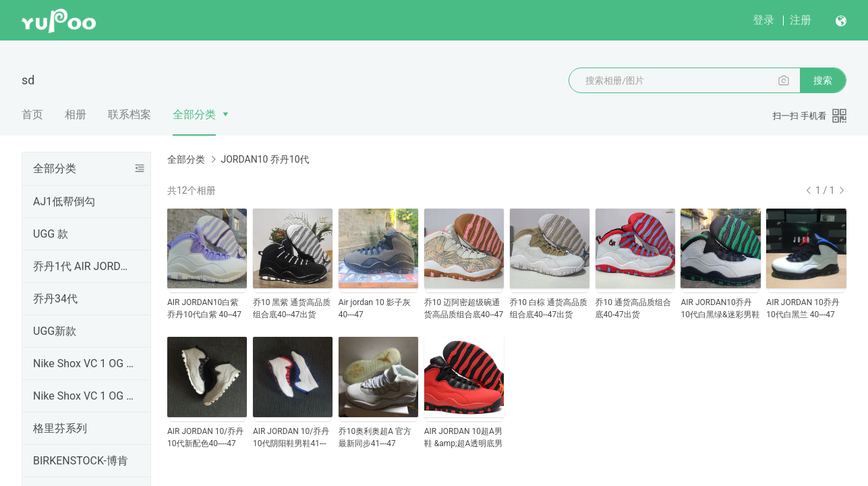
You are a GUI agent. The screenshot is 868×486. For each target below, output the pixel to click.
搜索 (823, 80)
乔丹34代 (55, 299)
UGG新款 (55, 331)
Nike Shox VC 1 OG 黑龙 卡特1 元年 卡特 (84, 363)
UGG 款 (51, 234)
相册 (76, 114)
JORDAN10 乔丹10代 (265, 159)
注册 (801, 20)
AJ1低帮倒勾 (64, 201)
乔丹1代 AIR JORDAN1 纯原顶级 (84, 266)
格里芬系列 (60, 428)
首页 (32, 114)
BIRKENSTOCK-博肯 (81, 461)
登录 (763, 20)
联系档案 (129, 114)
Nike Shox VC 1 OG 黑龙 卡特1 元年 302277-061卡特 (84, 396)
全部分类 (194, 114)
